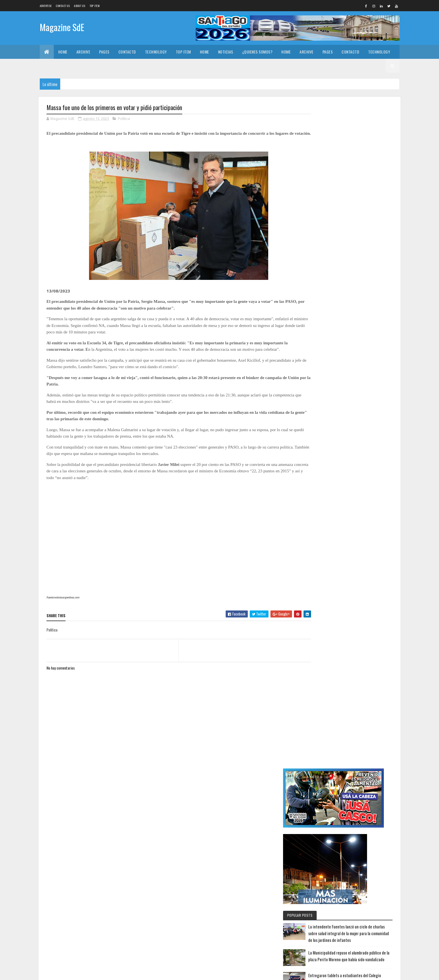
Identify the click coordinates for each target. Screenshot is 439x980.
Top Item (95, 6)
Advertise (46, 6)
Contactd (127, 52)
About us (80, 6)
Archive (83, 52)
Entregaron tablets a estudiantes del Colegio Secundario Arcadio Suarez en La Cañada (365, 335)
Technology (156, 52)
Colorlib (68, 972)
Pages (104, 52)
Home (63, 52)
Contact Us (63, 6)
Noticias (226, 52)
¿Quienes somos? (257, 52)
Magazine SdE (62, 27)
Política (124, 119)
